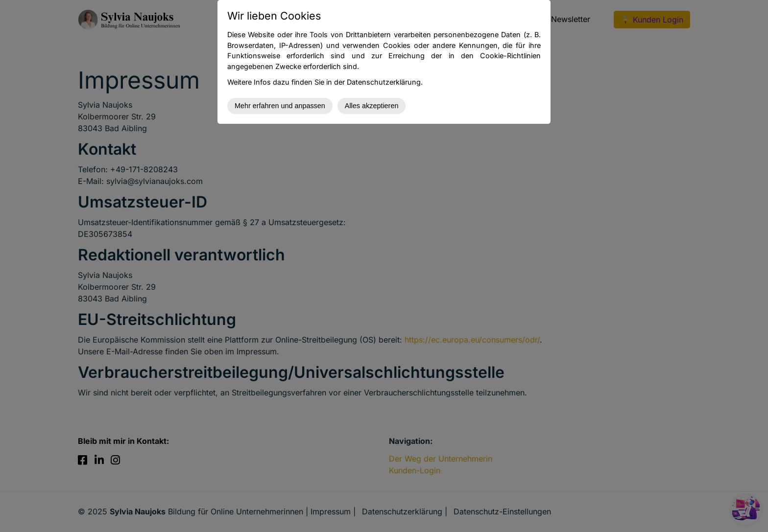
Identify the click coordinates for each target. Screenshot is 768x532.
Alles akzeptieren (372, 106)
